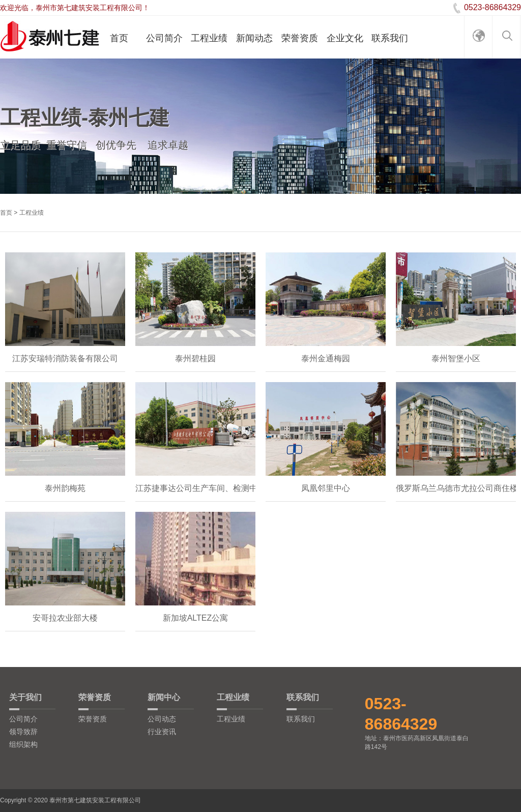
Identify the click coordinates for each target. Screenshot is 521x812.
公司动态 (162, 719)
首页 (119, 38)
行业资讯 (162, 732)
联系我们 (390, 38)
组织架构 (23, 744)
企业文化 (345, 38)
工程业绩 (209, 38)
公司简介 (164, 38)
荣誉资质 (300, 38)
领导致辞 (23, 732)
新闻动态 (254, 38)
